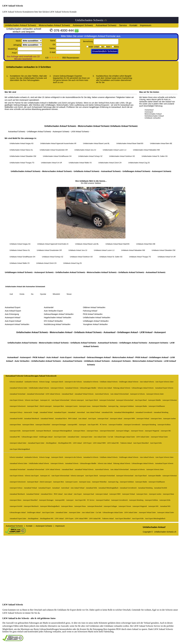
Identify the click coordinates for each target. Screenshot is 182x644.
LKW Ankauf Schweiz (13, 6)
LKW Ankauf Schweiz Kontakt (63, 12)
